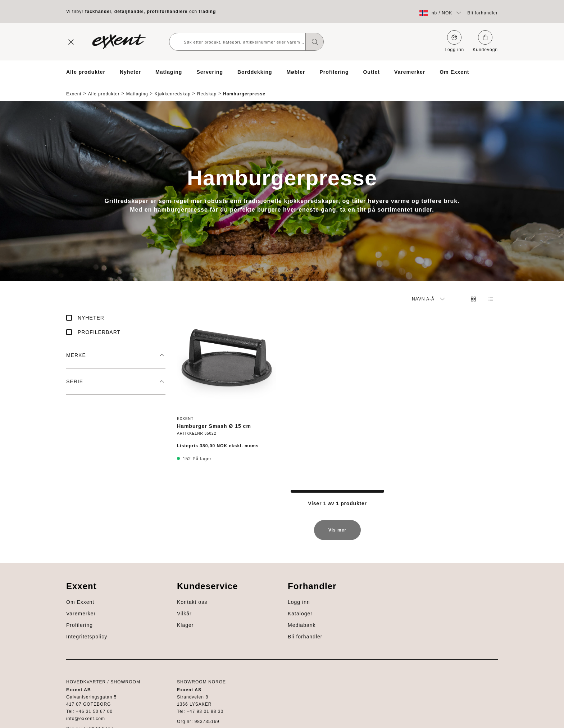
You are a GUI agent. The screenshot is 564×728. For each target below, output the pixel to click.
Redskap (207, 88)
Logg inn (454, 41)
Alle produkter (86, 72)
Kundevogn (485, 41)
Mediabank (80, 666)
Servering (210, 72)
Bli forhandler (483, 13)
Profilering (334, 72)
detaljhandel (129, 12)
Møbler (296, 72)
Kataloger (79, 655)
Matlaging (169, 72)
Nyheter (130, 72)
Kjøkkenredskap (173, 88)
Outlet (371, 72)
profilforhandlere (167, 12)
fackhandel (98, 12)
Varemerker (410, 72)
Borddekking (255, 72)
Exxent (74, 88)
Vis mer (337, 527)
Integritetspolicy (477, 609)
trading (208, 12)
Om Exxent (454, 72)
